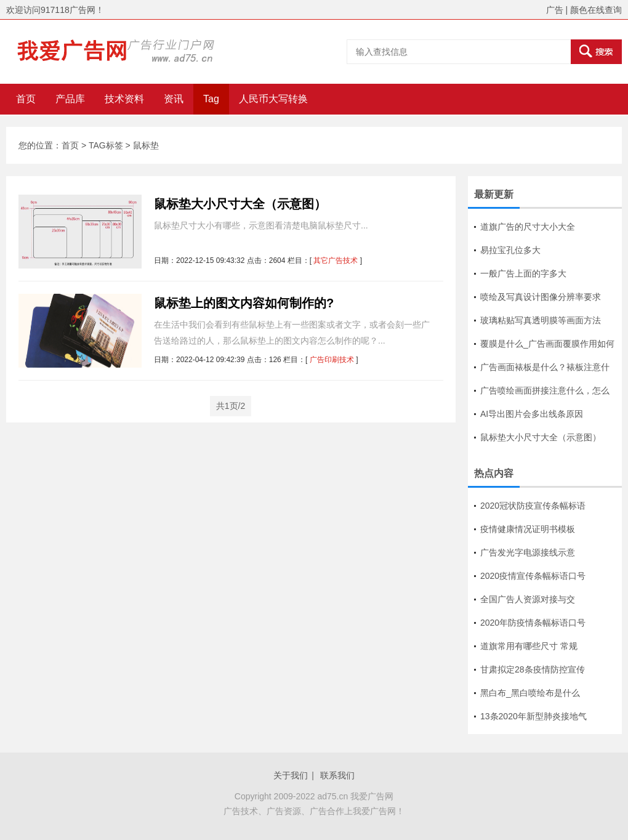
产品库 (70, 99)
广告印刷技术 (332, 360)
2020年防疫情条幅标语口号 (533, 623)
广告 (555, 10)
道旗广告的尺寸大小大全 (528, 227)
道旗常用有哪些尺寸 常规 (529, 646)
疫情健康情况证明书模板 (528, 529)
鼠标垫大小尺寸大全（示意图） (240, 204)
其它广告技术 (336, 260)
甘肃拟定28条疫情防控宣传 (533, 669)
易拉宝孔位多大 (510, 250)
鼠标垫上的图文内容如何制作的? (244, 303)
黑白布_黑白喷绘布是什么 (530, 693)
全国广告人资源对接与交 (528, 599)
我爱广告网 (372, 796)
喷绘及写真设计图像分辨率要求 (541, 297)
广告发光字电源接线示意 (528, 552)
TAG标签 (106, 145)
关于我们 (291, 775)
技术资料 (124, 99)
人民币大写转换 (273, 99)
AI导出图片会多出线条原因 (532, 414)
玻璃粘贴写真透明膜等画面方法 (541, 320)
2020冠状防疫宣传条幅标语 (533, 506)
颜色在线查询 (596, 10)
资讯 (174, 99)
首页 (26, 99)
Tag (211, 99)
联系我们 (337, 775)
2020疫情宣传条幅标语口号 (533, 576)
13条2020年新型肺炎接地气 (533, 716)
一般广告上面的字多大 (523, 273)
